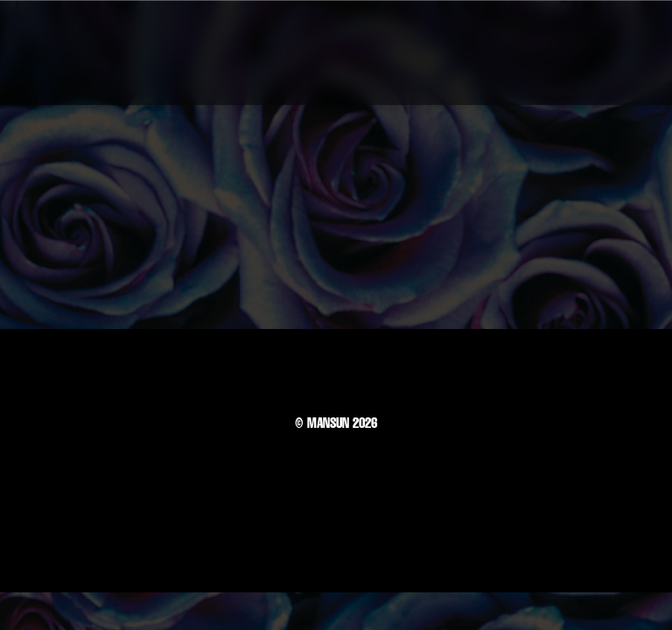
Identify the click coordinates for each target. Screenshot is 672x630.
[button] (619, 52)
